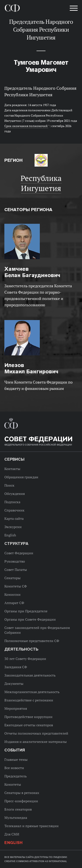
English (10, 535)
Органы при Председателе (26, 611)
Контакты (12, 469)
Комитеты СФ (16, 586)
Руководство (15, 561)
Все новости (14, 768)
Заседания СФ (16, 667)
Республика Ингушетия (41, 183)
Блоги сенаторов (18, 809)
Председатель (16, 776)
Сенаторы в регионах (22, 793)
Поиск (9, 485)
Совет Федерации (19, 553)
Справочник (14, 510)
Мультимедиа (16, 818)
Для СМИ (12, 834)
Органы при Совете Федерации (30, 619)
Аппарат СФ (14, 603)
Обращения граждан (21, 477)
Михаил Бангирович (31, 368)
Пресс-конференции (21, 801)
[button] (73, 9)
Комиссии (12, 594)
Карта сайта (14, 518)
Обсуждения (15, 494)
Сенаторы (12, 578)
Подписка (12, 502)
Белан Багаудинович (32, 272)
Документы (14, 684)
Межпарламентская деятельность (32, 692)
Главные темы (16, 759)
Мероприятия (16, 708)
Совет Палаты (16, 570)
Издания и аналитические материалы (36, 742)
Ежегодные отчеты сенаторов (29, 725)
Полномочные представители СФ (32, 641)
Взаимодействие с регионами (29, 700)
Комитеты (13, 784)
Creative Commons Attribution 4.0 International (36, 861)
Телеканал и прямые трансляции (31, 826)
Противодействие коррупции (28, 717)
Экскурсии (13, 527)
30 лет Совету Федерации (25, 659)
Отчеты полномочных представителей (36, 733)
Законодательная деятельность (30, 675)
